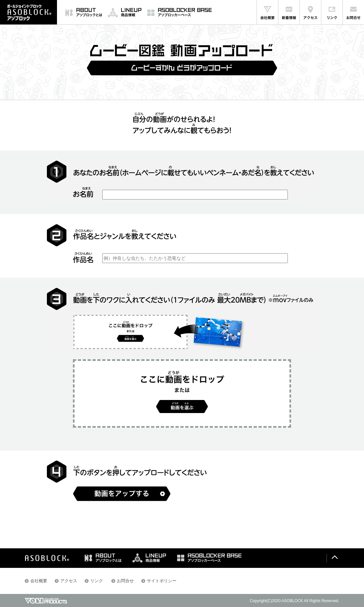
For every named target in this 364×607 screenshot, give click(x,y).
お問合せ (125, 581)
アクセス (69, 581)
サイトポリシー (162, 581)
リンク (97, 581)
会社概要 (39, 581)
